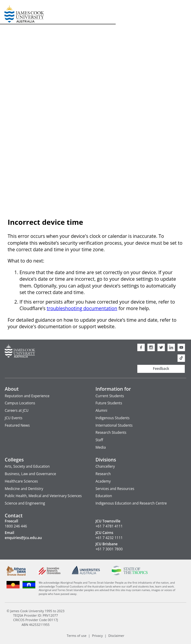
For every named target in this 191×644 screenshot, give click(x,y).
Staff (99, 440)
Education (104, 496)
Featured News (17, 425)
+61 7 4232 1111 (109, 538)
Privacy (97, 636)
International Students (114, 425)
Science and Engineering (25, 503)
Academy (103, 481)
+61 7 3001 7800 (109, 549)
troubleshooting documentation (82, 308)
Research (103, 474)
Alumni (101, 410)
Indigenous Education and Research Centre (131, 503)
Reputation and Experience (27, 396)
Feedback (161, 369)
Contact (14, 516)
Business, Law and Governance (30, 474)
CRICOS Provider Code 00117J (35, 620)
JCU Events (13, 418)
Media (101, 447)
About (12, 389)
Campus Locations (20, 403)
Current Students (110, 396)
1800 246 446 (16, 526)
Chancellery (105, 466)
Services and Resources (115, 489)
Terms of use (77, 636)
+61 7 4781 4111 (109, 526)
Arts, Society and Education (27, 466)
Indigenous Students (113, 418)
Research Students (111, 432)
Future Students (109, 403)
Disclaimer (116, 636)
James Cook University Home (12, 12)
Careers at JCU (17, 410)
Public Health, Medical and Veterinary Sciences (43, 496)
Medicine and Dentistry (24, 489)
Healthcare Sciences (21, 481)
